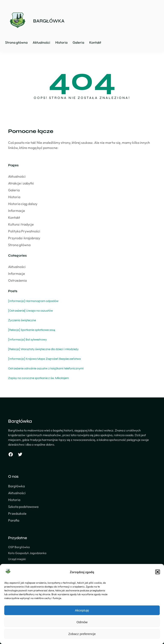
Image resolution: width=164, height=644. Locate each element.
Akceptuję (82, 610)
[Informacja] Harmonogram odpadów (33, 301)
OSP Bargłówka (19, 547)
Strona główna (19, 245)
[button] (158, 572)
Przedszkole (17, 513)
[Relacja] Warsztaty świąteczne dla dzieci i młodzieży (43, 349)
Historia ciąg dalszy (23, 204)
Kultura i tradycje (21, 224)
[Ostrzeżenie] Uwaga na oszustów (31, 311)
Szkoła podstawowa (23, 507)
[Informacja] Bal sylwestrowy (27, 340)
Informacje (17, 211)
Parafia (14, 520)
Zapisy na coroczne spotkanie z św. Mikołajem (38, 378)
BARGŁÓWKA (49, 21)
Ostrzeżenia (17, 280)
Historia (14, 197)
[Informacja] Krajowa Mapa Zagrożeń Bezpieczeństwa (44, 359)
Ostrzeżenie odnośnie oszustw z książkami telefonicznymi (46, 368)
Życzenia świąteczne (22, 320)
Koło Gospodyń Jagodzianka (27, 553)
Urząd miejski (17, 559)
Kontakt (14, 217)
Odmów (82, 622)
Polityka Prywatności (24, 231)
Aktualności (17, 176)
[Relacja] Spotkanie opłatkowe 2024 (32, 330)
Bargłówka (16, 486)
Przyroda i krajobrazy (24, 238)
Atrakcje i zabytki (21, 183)
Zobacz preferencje (82, 634)
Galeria (14, 190)
